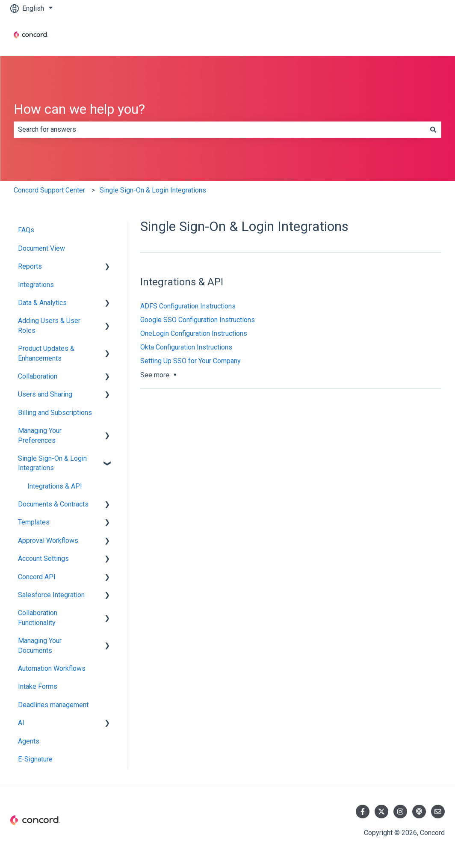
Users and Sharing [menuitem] (45, 394)
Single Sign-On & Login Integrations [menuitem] (52, 463)
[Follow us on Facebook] (363, 812)
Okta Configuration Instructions (186, 347)
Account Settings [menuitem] (43, 558)
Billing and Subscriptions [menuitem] (55, 413)
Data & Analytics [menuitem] (42, 303)
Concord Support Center (49, 190)
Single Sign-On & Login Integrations (153, 190)
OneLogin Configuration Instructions (194, 333)
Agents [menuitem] (29, 741)
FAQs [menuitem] (26, 230)
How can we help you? (79, 109)
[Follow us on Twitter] (381, 812)
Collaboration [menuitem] (38, 376)
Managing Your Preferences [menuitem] (40, 435)
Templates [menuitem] (34, 522)
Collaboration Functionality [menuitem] (38, 618)
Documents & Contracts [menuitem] (53, 504)
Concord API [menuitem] (37, 577)
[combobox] (219, 130)
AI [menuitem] (21, 723)
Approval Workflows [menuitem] (48, 541)
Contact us (420, 36)
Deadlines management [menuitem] (53, 705)
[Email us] (438, 812)
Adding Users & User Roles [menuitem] (49, 325)
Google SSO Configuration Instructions (198, 320)
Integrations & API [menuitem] (55, 486)
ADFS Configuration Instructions (188, 306)
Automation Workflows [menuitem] (52, 668)
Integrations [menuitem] (36, 285)
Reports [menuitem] (30, 266)
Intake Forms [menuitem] (38, 686)
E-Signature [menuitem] (35, 759)
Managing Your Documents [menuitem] (40, 645)
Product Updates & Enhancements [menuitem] (46, 353)
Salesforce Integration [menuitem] (51, 595)
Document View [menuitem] (41, 248)
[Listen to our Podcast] (419, 812)
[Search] (433, 130)
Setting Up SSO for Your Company (191, 361)
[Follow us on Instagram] (400, 812)
